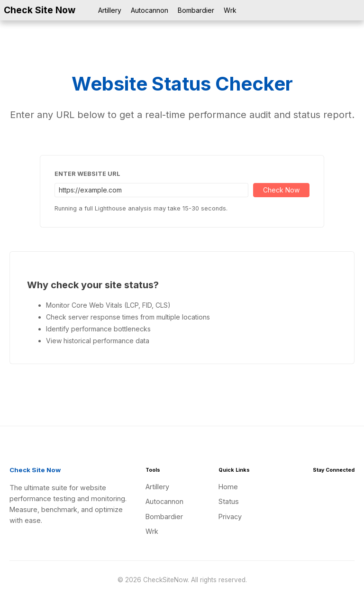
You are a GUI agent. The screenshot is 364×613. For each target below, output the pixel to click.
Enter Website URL (87, 174)
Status (229, 501)
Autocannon (150, 10)
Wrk (230, 10)
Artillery (110, 10)
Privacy (230, 517)
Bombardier (196, 10)
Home (228, 487)
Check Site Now (40, 10)
